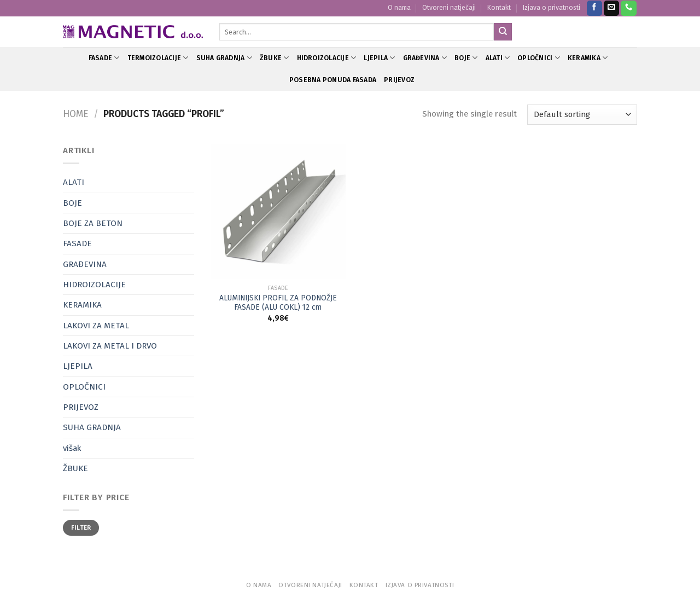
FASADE (104, 58)
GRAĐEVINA (425, 58)
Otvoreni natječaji (449, 8)
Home (76, 114)
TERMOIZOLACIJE (158, 58)
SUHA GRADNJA (224, 58)
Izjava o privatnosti (552, 8)
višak (72, 448)
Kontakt (499, 8)
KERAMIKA (588, 58)
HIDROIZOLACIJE (327, 58)
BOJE (466, 58)
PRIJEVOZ (399, 80)
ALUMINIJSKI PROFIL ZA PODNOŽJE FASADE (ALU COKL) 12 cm (278, 303)
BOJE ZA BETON (93, 223)
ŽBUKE (275, 58)
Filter (81, 527)
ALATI (498, 58)
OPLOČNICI (539, 58)
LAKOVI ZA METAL (96, 326)
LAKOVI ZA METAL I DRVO (110, 346)
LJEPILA (379, 58)
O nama (399, 8)
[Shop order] (582, 115)
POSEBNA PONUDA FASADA (333, 80)
